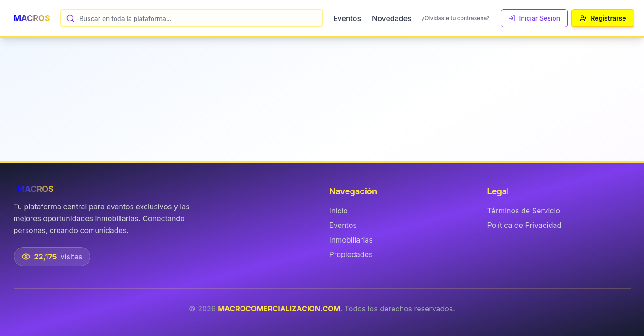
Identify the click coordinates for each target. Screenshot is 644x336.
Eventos (347, 18)
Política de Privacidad (525, 225)
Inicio (339, 211)
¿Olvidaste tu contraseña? (456, 18)
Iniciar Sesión (534, 18)
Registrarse (603, 18)
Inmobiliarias (351, 240)
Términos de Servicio (524, 211)
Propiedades (351, 254)
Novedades (392, 18)
